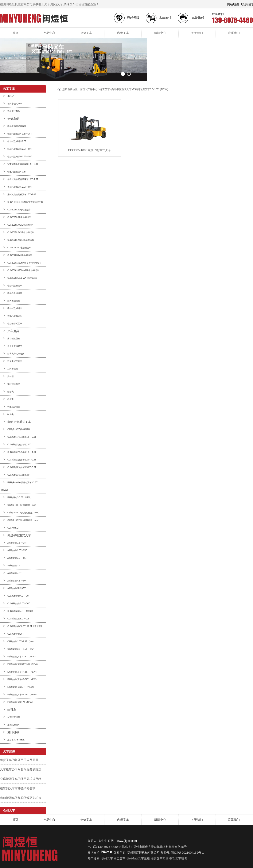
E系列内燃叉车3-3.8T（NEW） (22, 657)
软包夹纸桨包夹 (15, 361)
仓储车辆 (13, 119)
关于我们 (197, 33)
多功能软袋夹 (14, 338)
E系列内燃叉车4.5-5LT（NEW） (23, 679)
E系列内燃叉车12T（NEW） (21, 702)
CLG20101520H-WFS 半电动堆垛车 (24, 263)
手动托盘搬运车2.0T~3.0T (20, 187)
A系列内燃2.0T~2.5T (17, 550)
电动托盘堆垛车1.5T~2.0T (20, 157)
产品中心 (49, 33)
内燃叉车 (123, 33)
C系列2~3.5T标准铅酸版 (19, 429)
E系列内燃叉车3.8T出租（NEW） (23, 664)
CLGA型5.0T (13, 528)
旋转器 (11, 376)
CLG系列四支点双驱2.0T (19, 475)
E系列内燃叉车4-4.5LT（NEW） (23, 672)
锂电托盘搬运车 (15, 316)
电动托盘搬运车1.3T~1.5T (20, 134)
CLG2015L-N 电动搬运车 (19, 217)
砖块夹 (11, 414)
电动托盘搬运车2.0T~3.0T (20, 149)
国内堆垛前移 (14, 301)
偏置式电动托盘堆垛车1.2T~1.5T (23, 179)
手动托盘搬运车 (15, 308)
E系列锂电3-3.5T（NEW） (20, 497)
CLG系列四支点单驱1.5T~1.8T (22, 452)
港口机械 (13, 732)
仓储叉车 (86, 33)
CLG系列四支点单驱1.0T (19, 445)
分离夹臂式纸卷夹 (16, 354)
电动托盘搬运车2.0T (17, 141)
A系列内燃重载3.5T (17, 588)
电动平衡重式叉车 (19, 422)
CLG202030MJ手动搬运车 (20, 255)
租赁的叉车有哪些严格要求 (18, 788)
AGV (11, 96)
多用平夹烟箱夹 (15, 346)
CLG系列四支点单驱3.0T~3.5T (22, 467)
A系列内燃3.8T (14, 566)
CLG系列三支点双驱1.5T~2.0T (22, 437)
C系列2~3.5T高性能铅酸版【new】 (24, 513)
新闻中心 (160, 33)
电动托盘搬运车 (15, 286)
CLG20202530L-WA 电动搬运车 (22, 278)
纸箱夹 (11, 399)
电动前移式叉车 (15, 324)
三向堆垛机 (13, 369)
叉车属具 (13, 331)
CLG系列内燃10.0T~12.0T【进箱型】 (25, 626)
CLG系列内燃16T (16, 634)
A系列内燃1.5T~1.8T (17, 543)
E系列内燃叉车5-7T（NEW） (21, 687)
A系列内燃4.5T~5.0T (17, 581)
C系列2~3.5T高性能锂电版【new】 (24, 520)
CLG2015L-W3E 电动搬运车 (21, 232)
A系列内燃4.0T (14, 573)
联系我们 (234, 33)
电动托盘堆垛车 (15, 293)
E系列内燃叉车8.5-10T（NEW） (23, 695)
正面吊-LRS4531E (16, 740)
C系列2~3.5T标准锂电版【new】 (23, 505)
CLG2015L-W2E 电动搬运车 (21, 225)
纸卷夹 (11, 392)
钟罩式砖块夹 (14, 407)
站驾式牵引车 (14, 717)
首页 (15, 33)
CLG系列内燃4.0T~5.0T (19, 596)
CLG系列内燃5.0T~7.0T (19, 604)
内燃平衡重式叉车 (19, 535)
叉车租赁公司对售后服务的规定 (21, 769)
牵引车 (12, 710)
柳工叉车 (105, 89)
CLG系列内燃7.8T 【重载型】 (21, 611)
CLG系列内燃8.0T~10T (18, 619)
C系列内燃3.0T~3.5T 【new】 (22, 649)
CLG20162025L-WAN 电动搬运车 (23, 270)
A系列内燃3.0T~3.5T (17, 558)
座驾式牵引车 (14, 725)
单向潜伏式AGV (15, 104)
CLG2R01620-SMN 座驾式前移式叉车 (25, 202)
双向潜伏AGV (14, 111)
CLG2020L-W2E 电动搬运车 (21, 240)
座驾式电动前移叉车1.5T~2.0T (22, 194)
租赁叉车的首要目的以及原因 (19, 760)
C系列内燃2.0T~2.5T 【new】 (22, 641)
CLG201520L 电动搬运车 (19, 248)
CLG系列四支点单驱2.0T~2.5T (22, 460)
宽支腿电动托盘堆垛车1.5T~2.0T (23, 164)
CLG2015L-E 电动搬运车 (19, 210)
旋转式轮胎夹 (14, 384)
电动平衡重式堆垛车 (17, 126)
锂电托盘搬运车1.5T (17, 172)
